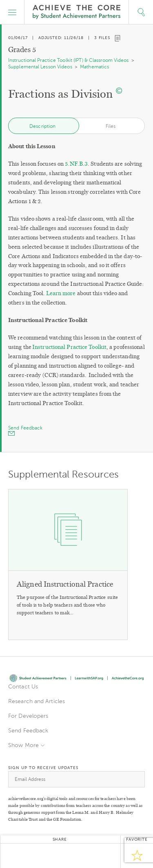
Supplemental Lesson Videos (40, 67)
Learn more (61, 293)
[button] (12, 12)
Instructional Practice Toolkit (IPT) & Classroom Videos (69, 60)
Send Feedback (28, 731)
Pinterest (80, 856)
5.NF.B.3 (76, 164)
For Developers (28, 716)
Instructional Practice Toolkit (69, 347)
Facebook (39, 856)
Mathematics (94, 67)
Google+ (60, 856)
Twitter (19, 856)
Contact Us (23, 687)
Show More (23, 745)
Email (100, 856)
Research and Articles (37, 701)
